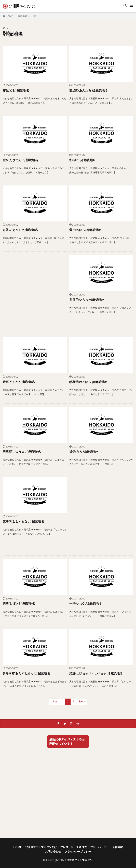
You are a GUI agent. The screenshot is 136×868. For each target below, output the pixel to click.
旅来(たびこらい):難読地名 (21, 160)
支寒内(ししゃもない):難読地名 (25, 521)
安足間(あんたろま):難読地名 (90, 90)
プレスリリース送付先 (74, 848)
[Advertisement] (34, 293)
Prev (55, 702)
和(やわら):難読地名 (83, 160)
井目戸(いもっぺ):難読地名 (88, 300)
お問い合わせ (53, 852)
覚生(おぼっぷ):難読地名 (86, 230)
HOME (9, 16)
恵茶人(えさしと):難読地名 (21, 230)
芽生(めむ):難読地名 (17, 90)
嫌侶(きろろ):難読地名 (85, 452)
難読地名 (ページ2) (28, 16)
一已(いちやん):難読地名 (86, 603)
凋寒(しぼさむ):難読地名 (20, 603)
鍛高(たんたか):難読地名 (20, 382)
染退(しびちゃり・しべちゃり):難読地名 (98, 673)
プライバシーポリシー (78, 852)
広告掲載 (118, 848)
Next (81, 702)
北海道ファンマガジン (80, 860)
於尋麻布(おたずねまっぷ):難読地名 (28, 673)
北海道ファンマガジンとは (41, 848)
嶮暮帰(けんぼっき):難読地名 (90, 382)
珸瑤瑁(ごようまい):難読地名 (23, 452)
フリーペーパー (99, 848)
